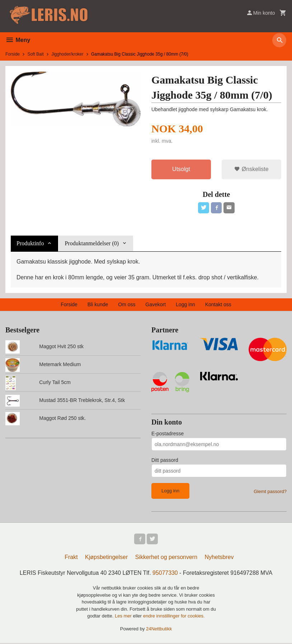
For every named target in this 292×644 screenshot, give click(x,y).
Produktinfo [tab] (30, 244)
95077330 (165, 574)
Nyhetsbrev (219, 558)
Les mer (124, 617)
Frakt (71, 558)
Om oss (127, 305)
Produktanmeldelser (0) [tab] (92, 244)
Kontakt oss (218, 305)
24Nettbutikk (159, 629)
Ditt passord (165, 460)
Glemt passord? (270, 492)
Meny (18, 40)
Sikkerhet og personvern (166, 558)
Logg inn (185, 305)
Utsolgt (181, 169)
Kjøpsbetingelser (106, 558)
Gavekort (156, 305)
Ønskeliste (251, 169)
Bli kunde (98, 305)
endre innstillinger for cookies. (174, 617)
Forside (13, 54)
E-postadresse (168, 434)
